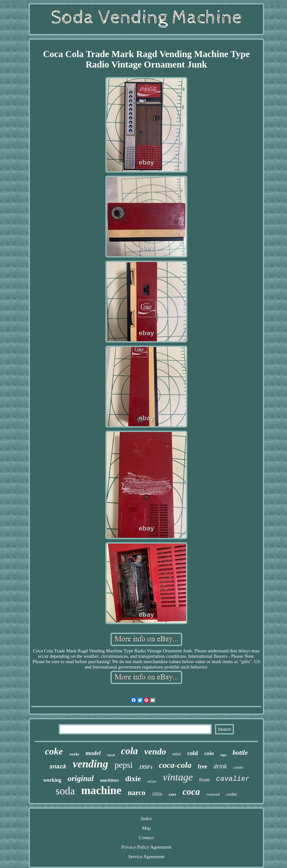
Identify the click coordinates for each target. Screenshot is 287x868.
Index (146, 819)
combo (238, 767)
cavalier (233, 779)
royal (111, 755)
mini (177, 754)
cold (193, 753)
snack (58, 767)
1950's (146, 767)
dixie (133, 779)
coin (209, 753)
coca (191, 792)
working (52, 780)
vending (90, 764)
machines (109, 780)
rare (172, 794)
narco (137, 793)
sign (223, 755)
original (81, 778)
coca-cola (175, 765)
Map (146, 828)
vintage (178, 777)
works (74, 754)
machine (101, 790)
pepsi (124, 765)
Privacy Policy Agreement (146, 847)
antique (152, 781)
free (203, 767)
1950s (157, 794)
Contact (147, 838)
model (93, 753)
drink (220, 766)
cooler (232, 794)
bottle (240, 753)
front (204, 780)
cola (129, 751)
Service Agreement (147, 857)
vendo (155, 751)
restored (213, 794)
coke (54, 751)
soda (65, 791)
